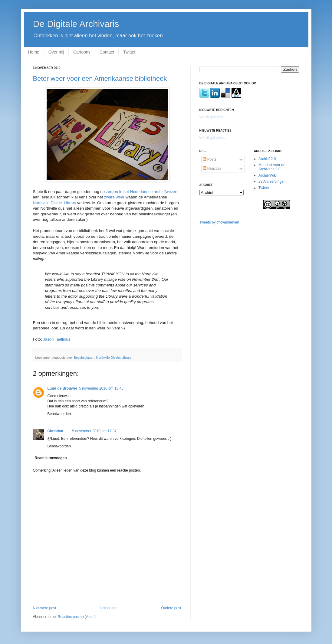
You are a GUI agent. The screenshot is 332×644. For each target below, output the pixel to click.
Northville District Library (55, 203)
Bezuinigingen (84, 358)
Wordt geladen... (213, 117)
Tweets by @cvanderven (219, 222)
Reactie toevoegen (51, 458)
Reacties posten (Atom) (77, 617)
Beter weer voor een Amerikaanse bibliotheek (100, 78)
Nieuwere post (45, 608)
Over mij (56, 52)
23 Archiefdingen (272, 181)
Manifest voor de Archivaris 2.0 (272, 167)
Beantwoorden (59, 414)
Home (34, 52)
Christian (55, 431)
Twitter (129, 52)
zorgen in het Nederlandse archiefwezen (142, 192)
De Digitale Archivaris (76, 24)
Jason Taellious (57, 339)
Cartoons (82, 52)
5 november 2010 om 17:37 (95, 431)
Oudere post (171, 608)
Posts (210, 159)
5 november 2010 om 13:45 (101, 388)
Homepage (108, 608)
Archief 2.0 (267, 159)
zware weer (114, 197)
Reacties (212, 168)
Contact (107, 52)
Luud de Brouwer (62, 388)
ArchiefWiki (268, 175)
